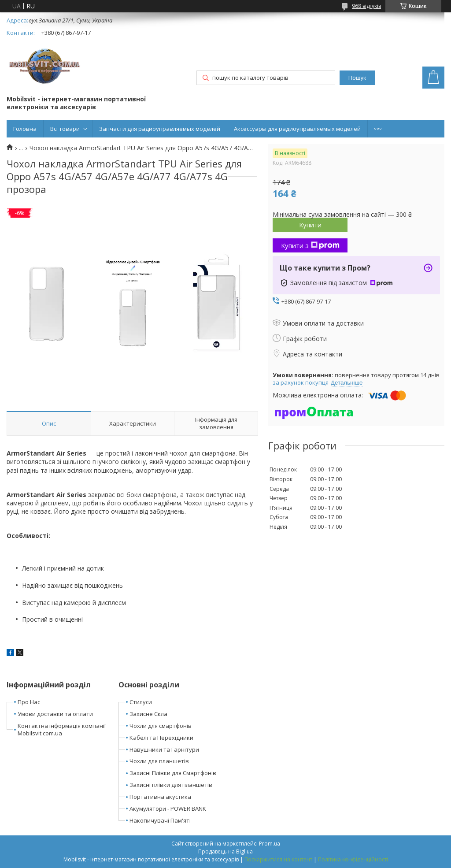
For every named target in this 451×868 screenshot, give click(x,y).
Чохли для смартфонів (161, 726)
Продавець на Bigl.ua (225, 851)
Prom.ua (270, 844)
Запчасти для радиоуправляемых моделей (160, 129)
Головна (25, 129)
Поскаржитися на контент (278, 859)
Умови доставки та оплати (55, 714)
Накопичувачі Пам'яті (160, 820)
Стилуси (141, 702)
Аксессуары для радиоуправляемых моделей (297, 129)
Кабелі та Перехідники (161, 738)
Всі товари (65, 129)
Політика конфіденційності (353, 859)
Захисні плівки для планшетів (171, 785)
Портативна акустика (160, 797)
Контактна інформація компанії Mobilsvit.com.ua (62, 729)
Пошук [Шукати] (357, 78)
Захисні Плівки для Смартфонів (173, 773)
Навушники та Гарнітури (164, 749)
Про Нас (29, 702)
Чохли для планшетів (159, 761)
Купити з (310, 245)
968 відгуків (366, 6)
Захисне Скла (148, 714)
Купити (310, 225)
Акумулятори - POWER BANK (168, 809)
